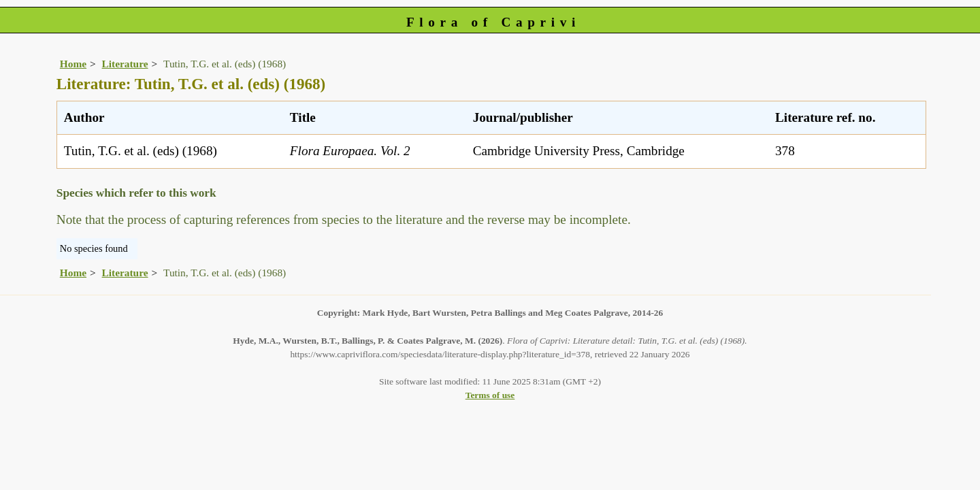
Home (73, 64)
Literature (125, 64)
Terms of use (490, 395)
